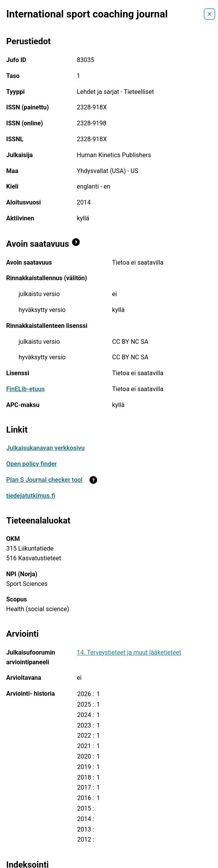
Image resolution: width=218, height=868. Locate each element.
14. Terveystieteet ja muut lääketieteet (129, 652)
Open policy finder (32, 464)
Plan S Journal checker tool (44, 480)
